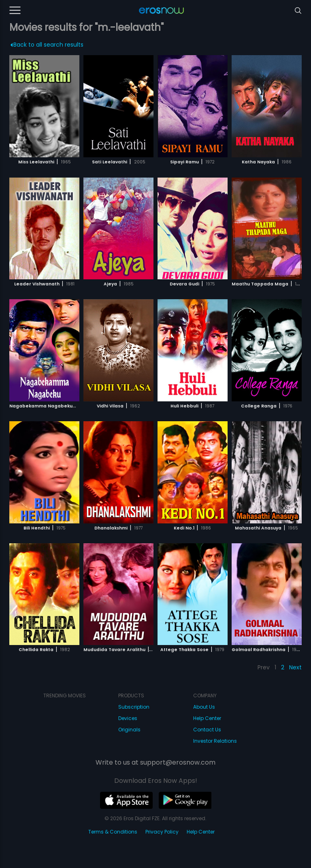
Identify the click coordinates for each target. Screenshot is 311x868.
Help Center (207, 718)
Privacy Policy (162, 832)
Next (295, 667)
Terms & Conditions (113, 832)
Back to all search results (47, 45)
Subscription (134, 707)
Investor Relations (215, 741)
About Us (204, 707)
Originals (129, 730)
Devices (128, 718)
